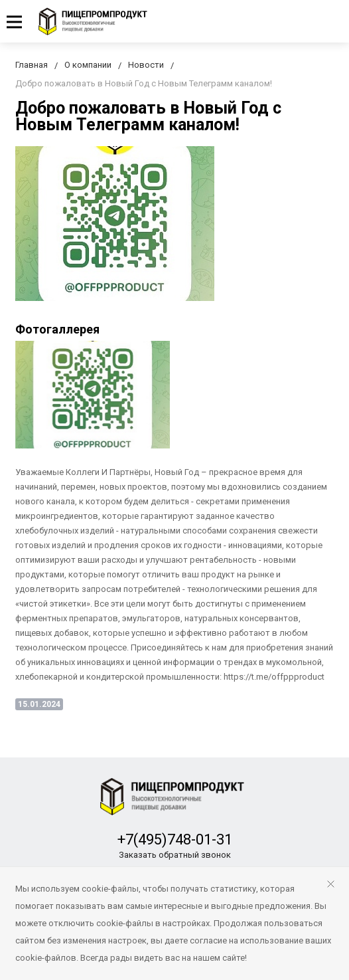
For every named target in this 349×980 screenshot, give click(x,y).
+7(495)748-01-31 (175, 839)
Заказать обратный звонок (175, 855)
